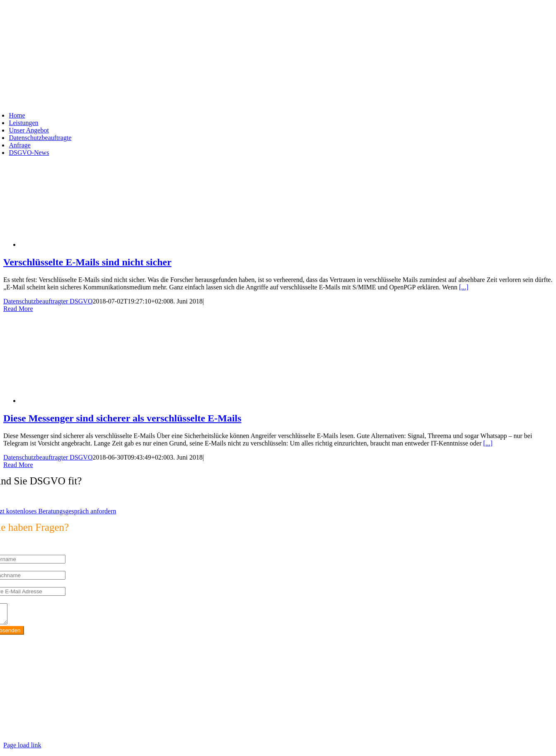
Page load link (22, 749)
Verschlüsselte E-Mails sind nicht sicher (87, 262)
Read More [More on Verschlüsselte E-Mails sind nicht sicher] (18, 309)
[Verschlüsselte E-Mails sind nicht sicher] (86, 244)
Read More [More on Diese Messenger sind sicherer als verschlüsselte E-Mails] (18, 465)
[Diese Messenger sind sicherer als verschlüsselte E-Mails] (86, 401)
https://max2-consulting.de (173, 721)
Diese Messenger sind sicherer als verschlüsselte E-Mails (122, 418)
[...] (464, 287)
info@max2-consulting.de (49, 707)
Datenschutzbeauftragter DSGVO (48, 301)
